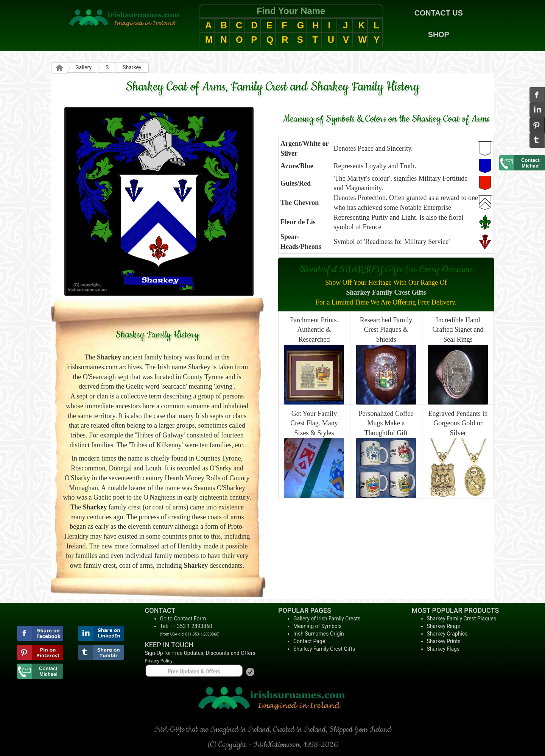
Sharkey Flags (443, 649)
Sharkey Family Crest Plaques (462, 619)
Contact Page (309, 641)
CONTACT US (439, 13)
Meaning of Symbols (317, 626)
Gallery (83, 67)
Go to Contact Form (183, 619)
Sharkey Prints (444, 641)
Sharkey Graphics (447, 634)
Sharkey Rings (444, 626)
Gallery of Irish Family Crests (327, 619)
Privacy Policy (159, 661)
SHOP (439, 34)
